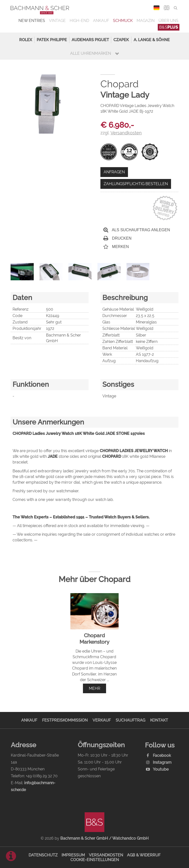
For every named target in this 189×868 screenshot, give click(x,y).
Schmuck (123, 21)
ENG (167, 8)
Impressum (73, 855)
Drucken (117, 238)
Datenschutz (43, 855)
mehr (94, 688)
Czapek (121, 40)
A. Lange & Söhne (152, 40)
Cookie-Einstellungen (95, 860)
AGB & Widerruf (144, 855)
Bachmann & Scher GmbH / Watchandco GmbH (104, 838)
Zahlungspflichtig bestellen (136, 184)
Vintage (57, 21)
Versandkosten (106, 855)
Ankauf (101, 21)
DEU (157, 8)
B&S (169, 27)
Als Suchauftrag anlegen (137, 230)
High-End (79, 21)
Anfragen (114, 172)
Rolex (26, 40)
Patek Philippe (52, 40)
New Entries (32, 21)
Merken (116, 247)
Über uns (168, 21)
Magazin (146, 21)
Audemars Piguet (90, 40)
